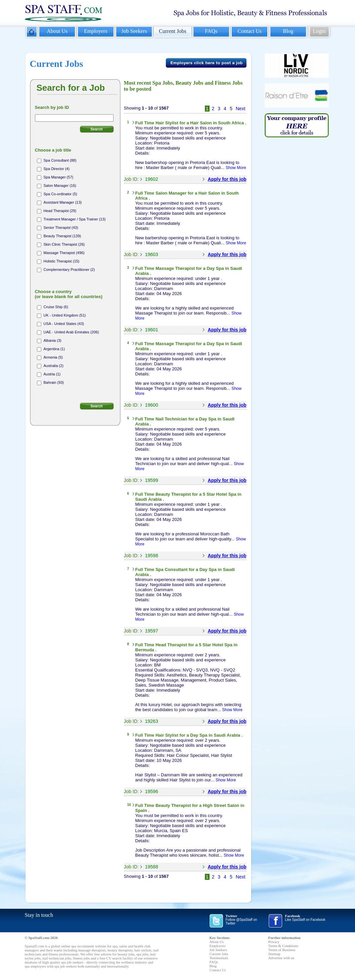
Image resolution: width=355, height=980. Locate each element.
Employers (96, 31)
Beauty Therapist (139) (62, 236)
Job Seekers (134, 31)
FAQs (211, 31)
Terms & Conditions (283, 946)
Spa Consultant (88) (60, 160)
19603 (152, 254)
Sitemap (274, 954)
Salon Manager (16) (60, 186)
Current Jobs (172, 31)
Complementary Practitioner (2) (69, 270)
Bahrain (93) (54, 382)
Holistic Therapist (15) (62, 261)
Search (97, 129)
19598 (152, 556)
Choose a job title (53, 150)
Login (319, 31)
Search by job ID (52, 107)
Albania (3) (53, 340)
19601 (152, 330)
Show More (236, 168)
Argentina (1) (54, 349)
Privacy (274, 942)
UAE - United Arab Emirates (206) (71, 332)
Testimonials (219, 958)
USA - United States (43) (64, 324)
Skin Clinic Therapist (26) (64, 244)
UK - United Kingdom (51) (65, 315)
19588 (152, 867)
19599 (152, 480)
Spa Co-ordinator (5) (60, 194)
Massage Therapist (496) (64, 253)
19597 (152, 631)
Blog (288, 31)
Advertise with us (281, 958)
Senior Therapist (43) (61, 228)
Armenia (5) (53, 357)
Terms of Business (282, 950)
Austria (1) (52, 374)
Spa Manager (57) (59, 177)
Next (241, 109)
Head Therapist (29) (60, 211)
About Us (57, 31)
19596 (152, 791)
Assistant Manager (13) (63, 202)
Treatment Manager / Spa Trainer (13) (75, 219)
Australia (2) (54, 366)
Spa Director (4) (57, 169)
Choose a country (69, 294)
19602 (152, 179)
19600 (152, 405)
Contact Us (250, 31)
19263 (152, 721)
